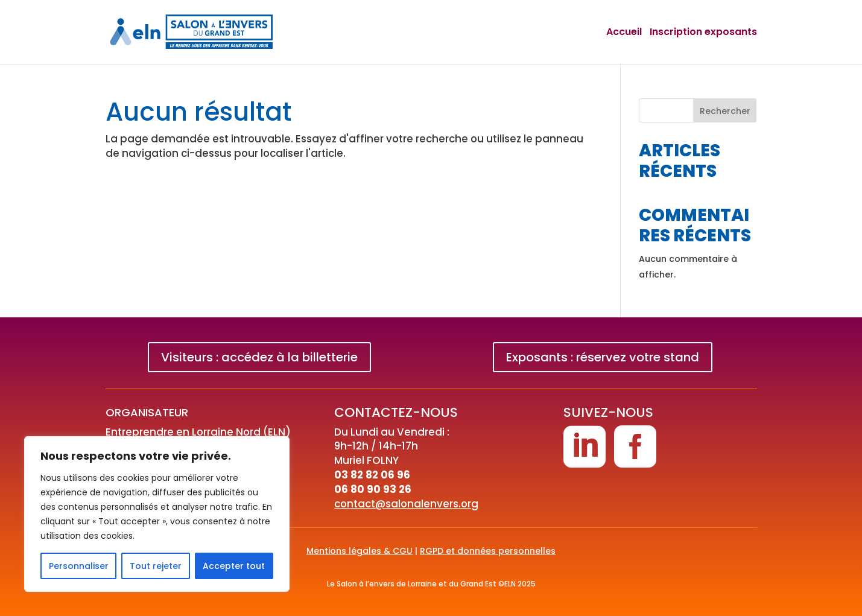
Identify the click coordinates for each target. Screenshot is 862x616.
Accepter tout (234, 566)
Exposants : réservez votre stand (603, 357)
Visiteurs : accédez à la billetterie (259, 357)
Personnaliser (79, 566)
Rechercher (725, 111)
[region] (157, 514)
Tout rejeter (156, 566)
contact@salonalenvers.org (406, 504)
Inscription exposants (703, 33)
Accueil (624, 33)
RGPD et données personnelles (488, 551)
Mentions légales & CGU (360, 551)
